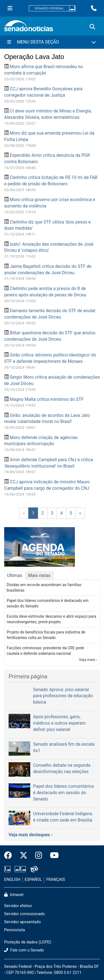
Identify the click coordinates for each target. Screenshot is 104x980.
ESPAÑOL (33, 880)
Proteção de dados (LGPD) (28, 942)
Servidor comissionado (25, 914)
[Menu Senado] (10, 8)
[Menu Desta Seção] (52, 42)
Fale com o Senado (24, 950)
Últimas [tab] (15, 575)
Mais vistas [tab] (39, 575)
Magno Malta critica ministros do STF (47, 399)
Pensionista (15, 930)
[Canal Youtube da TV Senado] (52, 856)
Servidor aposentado (22, 922)
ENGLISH (12, 880)
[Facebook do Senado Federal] (10, 856)
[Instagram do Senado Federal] (39, 856)
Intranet (14, 895)
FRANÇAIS (56, 880)
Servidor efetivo (18, 906)
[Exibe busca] (92, 27)
